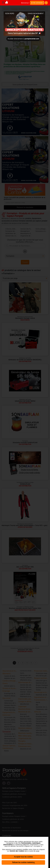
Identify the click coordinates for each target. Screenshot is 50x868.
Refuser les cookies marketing (23, 862)
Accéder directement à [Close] (23, 39)
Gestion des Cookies (17, 851)
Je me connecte (37, 3)
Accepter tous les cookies (23, 857)
